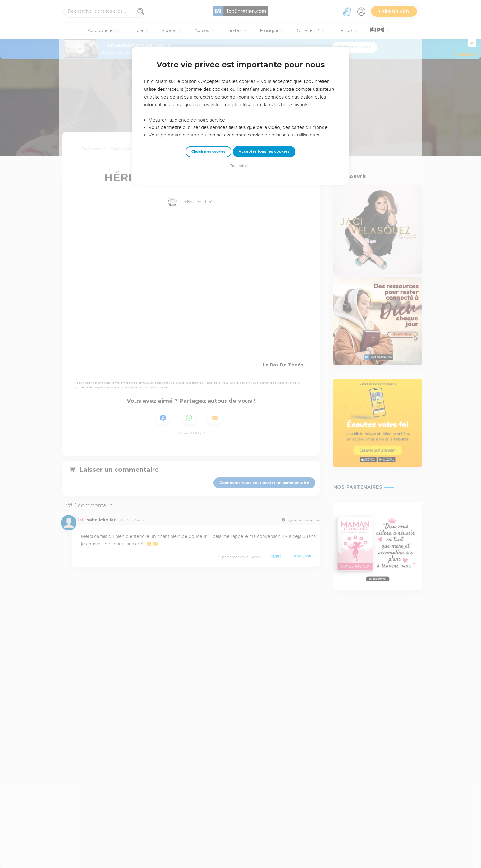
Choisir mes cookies (208, 152)
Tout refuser (240, 166)
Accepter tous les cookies (264, 151)
